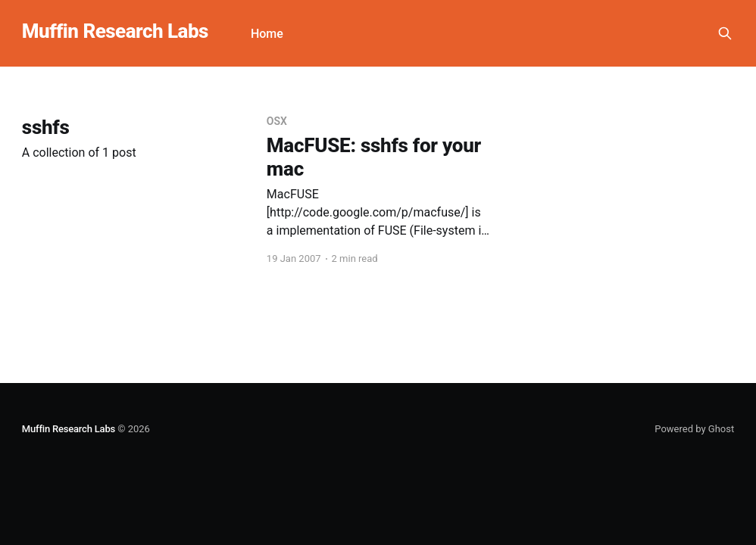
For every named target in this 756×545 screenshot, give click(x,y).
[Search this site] (725, 33)
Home (267, 34)
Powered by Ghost (694, 429)
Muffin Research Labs (115, 31)
